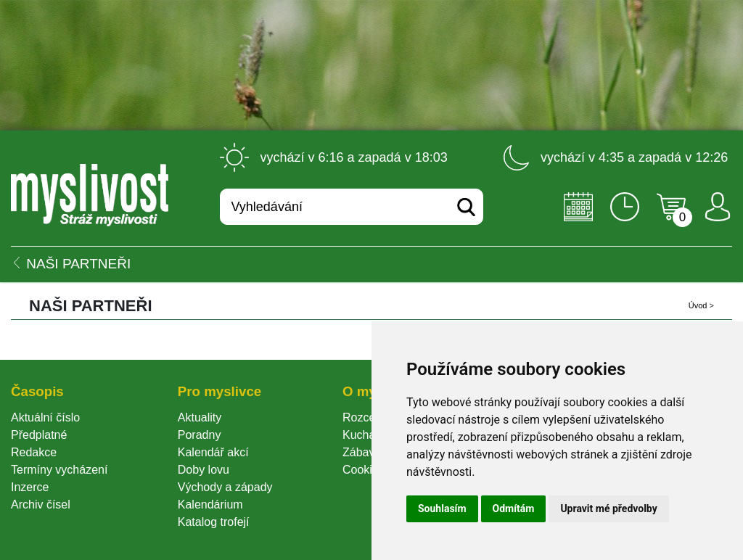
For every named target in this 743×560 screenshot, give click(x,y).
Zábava (362, 452)
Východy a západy (225, 487)
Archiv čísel (41, 505)
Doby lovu (204, 470)
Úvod (698, 305)
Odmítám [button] (514, 508)
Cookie (364, 470)
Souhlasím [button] (442, 508)
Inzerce (30, 487)
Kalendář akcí (213, 452)
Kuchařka (367, 435)
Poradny (200, 435)
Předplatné (39, 435)
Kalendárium (210, 505)
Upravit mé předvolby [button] (608, 508)
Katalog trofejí (214, 522)
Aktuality (200, 417)
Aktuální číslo (45, 417)
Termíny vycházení (59, 470)
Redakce (34, 452)
